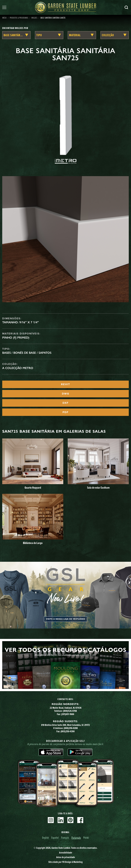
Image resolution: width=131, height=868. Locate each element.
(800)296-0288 (71, 728)
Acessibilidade (66, 853)
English (45, 838)
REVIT (65, 384)
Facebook (80, 820)
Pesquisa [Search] (126, 7)
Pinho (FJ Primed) (16, 338)
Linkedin (61, 820)
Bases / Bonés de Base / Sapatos (27, 353)
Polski (86, 838)
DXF (65, 403)
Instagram (51, 820)
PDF (65, 412)
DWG (66, 394)
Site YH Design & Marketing (65, 862)
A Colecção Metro (18, 368)
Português (76, 838)
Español (55, 838)
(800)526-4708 (70, 711)
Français (65, 838)
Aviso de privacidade (66, 857)
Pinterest (70, 820)
